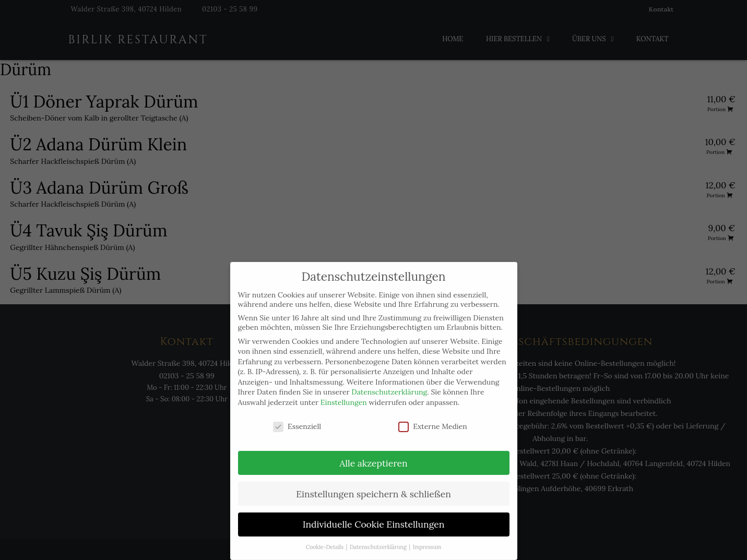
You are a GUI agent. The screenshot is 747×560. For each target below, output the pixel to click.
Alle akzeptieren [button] (373, 453)
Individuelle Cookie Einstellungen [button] (374, 514)
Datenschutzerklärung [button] (379, 537)
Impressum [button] (427, 537)
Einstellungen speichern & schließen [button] (373, 484)
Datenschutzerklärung (389, 382)
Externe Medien (433, 416)
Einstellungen (344, 392)
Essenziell (297, 416)
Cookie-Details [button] (325, 537)
